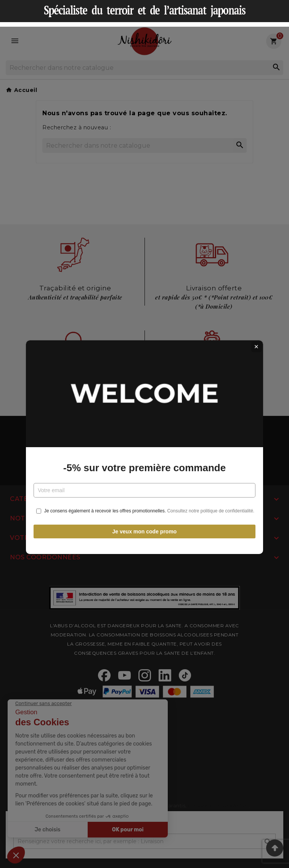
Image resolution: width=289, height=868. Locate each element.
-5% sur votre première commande (144, 455)
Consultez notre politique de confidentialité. (211, 498)
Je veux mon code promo (145, 518)
